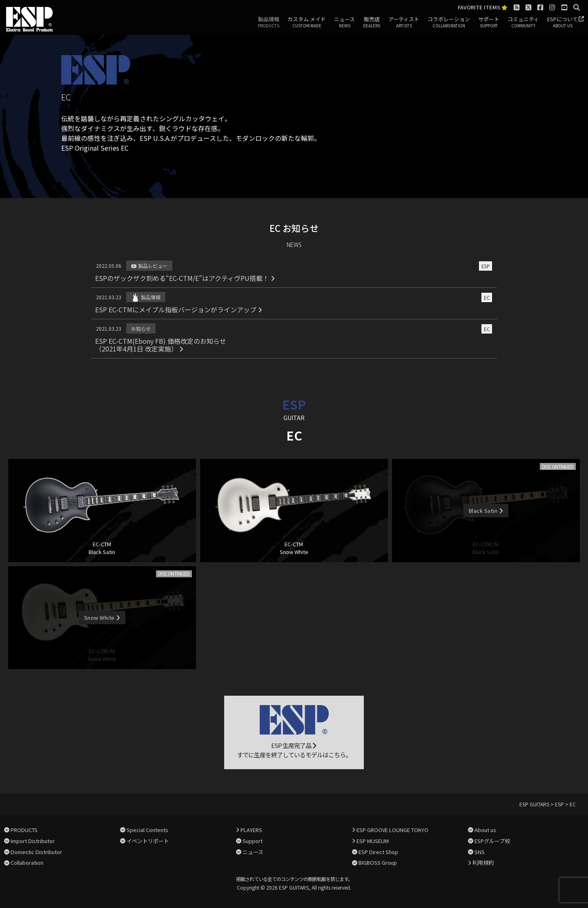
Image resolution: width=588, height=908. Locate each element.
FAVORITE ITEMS (483, 8)
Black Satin (486, 511)
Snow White (102, 618)
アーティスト (404, 22)
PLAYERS (251, 830)
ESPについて (562, 22)
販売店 (372, 22)
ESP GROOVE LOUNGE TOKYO (392, 830)
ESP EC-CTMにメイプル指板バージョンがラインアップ (179, 309)
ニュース (344, 22)
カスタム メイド (307, 22)
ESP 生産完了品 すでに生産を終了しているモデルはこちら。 (294, 732)
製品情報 (268, 22)
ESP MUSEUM (373, 841)
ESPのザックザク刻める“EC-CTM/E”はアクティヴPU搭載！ (185, 278)
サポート (489, 22)
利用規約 (483, 862)
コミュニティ (523, 22)
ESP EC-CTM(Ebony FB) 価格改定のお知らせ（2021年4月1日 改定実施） (161, 345)
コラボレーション (449, 22)
